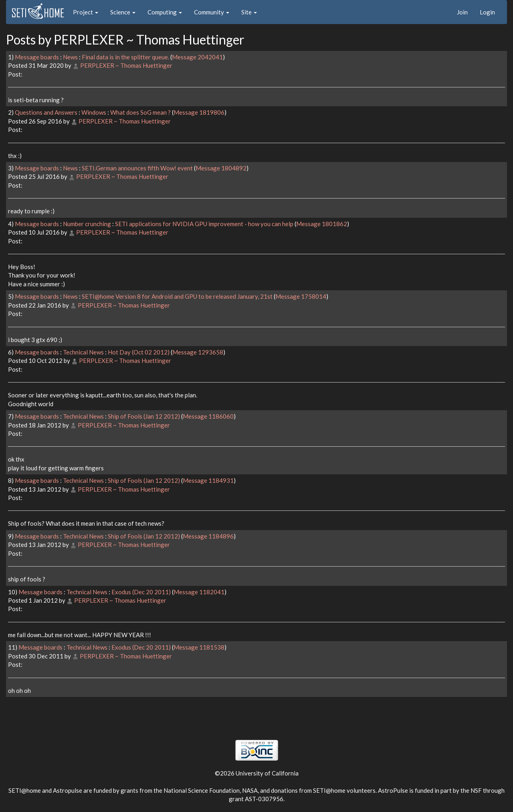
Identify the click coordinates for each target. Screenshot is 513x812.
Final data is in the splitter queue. (125, 57)
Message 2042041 (197, 57)
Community (212, 12)
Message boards (37, 57)
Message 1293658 (198, 352)
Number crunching (87, 224)
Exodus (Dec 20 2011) (141, 592)
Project (86, 12)
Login (487, 12)
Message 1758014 (301, 296)
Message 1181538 (199, 647)
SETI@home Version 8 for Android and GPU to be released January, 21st (177, 296)
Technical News (83, 352)
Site (249, 12)
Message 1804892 (221, 168)
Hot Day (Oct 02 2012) (139, 352)
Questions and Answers (46, 112)
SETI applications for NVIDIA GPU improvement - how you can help (204, 224)
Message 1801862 (322, 224)
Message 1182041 (199, 592)
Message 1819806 (199, 112)
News (70, 57)
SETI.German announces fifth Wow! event (137, 168)
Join (462, 12)
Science (123, 12)
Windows (94, 112)
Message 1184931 (208, 480)
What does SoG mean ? (140, 112)
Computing (165, 12)
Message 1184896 (208, 536)
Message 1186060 (208, 416)
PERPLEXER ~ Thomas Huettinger (126, 65)
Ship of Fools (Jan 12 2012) (144, 416)
